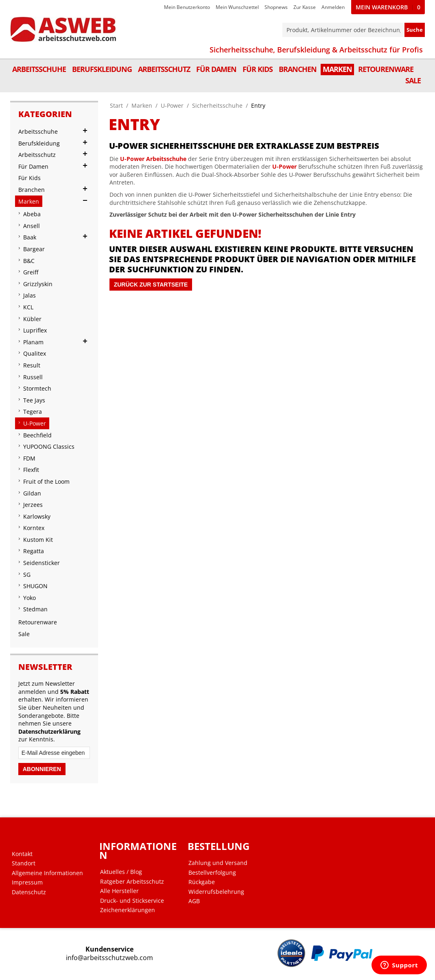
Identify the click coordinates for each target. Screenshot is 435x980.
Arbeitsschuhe (166, 159)
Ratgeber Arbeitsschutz (132, 882)
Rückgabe (202, 882)
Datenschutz (29, 892)
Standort (24, 863)
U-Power (172, 105)
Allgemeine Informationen (47, 873)
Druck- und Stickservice (132, 901)
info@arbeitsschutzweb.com (109, 958)
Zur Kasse (305, 7)
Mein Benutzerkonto (187, 7)
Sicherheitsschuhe (217, 105)
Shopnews (276, 7)
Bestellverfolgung (212, 873)
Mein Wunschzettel (237, 7)
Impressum (27, 882)
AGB (194, 901)
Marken (142, 105)
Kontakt (22, 854)
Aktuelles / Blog (121, 872)
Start (116, 105)
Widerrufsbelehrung (216, 892)
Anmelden (333, 7)
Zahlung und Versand (218, 863)
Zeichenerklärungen (128, 910)
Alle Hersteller (119, 891)
